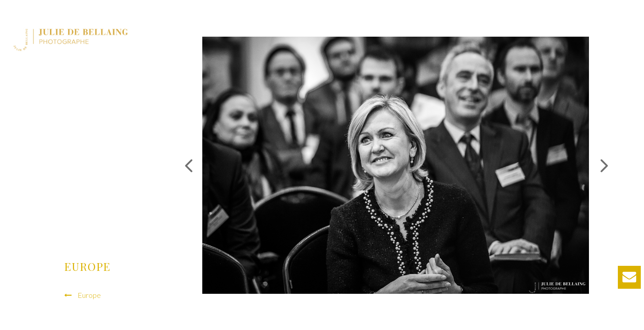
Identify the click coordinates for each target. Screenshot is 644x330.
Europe (89, 295)
